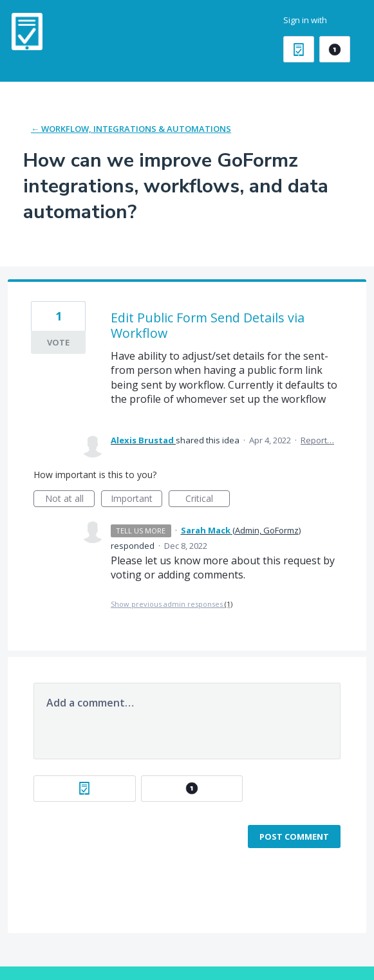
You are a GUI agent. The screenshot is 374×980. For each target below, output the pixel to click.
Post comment (294, 837)
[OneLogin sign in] (335, 49)
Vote (58, 342)
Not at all (70, 500)
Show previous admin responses (172, 604)
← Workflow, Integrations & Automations (131, 129)
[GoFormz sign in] (299, 49)
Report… (317, 440)
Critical (208, 500)
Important (136, 500)
